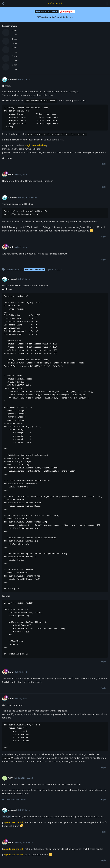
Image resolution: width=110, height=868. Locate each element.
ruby (8, 817)
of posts (55, 3)
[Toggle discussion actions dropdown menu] (107, 3)
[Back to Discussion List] (3, 3)
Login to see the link (36, 145)
